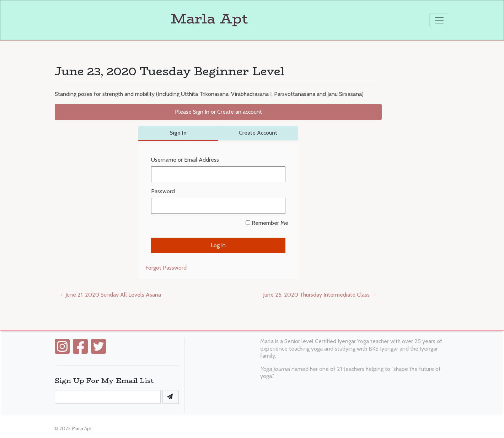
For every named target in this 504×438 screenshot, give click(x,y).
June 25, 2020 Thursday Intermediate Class (316, 295)
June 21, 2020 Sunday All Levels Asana (113, 295)
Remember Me (267, 223)
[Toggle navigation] (439, 20)
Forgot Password (166, 268)
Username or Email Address (185, 160)
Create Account (258, 133)
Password (163, 191)
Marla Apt (151, 18)
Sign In (178, 133)
